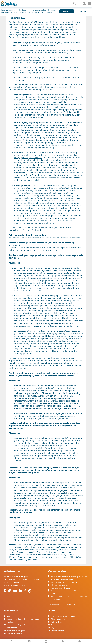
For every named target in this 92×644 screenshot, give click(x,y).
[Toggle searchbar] (75, 3)
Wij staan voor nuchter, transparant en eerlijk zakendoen (69, 598)
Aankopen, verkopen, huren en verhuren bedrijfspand (23, 626)
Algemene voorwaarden (61, 625)
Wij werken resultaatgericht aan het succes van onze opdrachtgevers (68, 586)
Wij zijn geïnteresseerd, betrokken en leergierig (66, 592)
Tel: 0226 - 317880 (12, 582)
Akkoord (67, 11)
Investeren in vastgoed (16, 631)
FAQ (52, 628)
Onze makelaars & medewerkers (64, 616)
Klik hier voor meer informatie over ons (64, 604)
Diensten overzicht (14, 633)
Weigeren (83, 11)
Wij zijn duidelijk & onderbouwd (64, 582)
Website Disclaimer (58, 622)
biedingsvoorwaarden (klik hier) (63, 145)
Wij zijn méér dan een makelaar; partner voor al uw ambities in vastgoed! (69, 578)
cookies (53, 10)
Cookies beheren (58, 631)
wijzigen (53, 12)
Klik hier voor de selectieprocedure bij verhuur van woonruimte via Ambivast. (45, 238)
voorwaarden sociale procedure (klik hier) (55, 221)
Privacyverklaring (58, 619)
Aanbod (10, 616)
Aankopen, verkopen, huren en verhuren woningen (23, 620)
